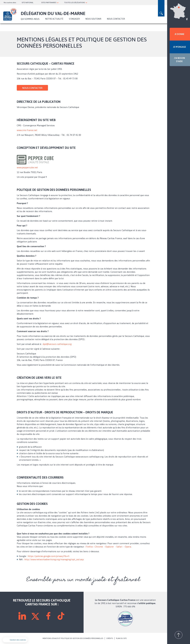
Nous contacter (116, 19)
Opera (128, 547)
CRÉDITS (110, 638)
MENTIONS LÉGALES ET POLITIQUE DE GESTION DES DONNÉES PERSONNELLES (73, 638)
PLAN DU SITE (121, 638)
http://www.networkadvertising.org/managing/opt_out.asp (54, 559)
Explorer (110, 547)
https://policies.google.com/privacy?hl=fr (49, 556)
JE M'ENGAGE (180, 47)
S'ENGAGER (74, 19)
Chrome (99, 547)
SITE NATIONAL (28, 3)
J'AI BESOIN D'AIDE (179, 60)
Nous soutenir (93, 19)
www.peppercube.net (27, 167)
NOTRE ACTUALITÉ (54, 19)
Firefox (89, 547)
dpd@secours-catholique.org (57, 344)
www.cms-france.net (27, 130)
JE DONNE (179, 34)
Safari (119, 547)
